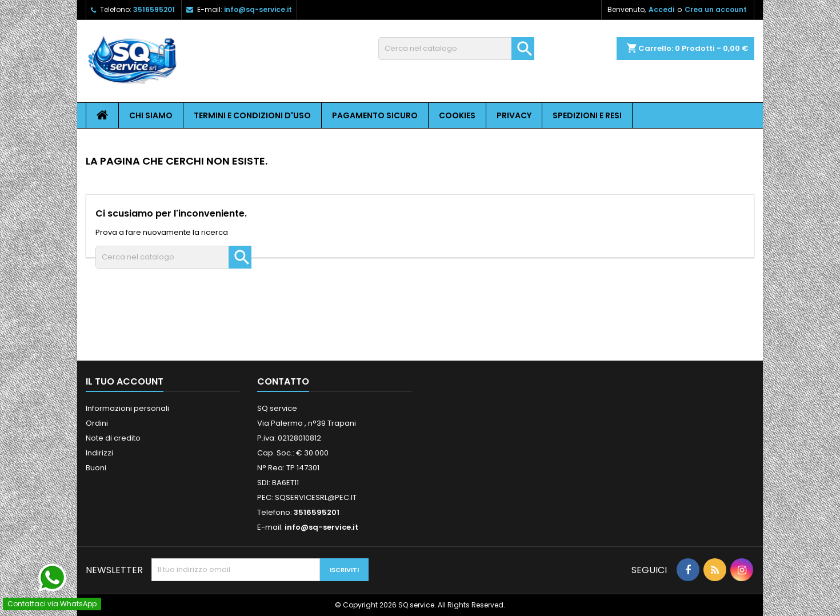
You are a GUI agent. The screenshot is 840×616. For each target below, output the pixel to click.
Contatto (283, 381)
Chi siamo (151, 115)
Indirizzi (99, 453)
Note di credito (113, 438)
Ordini (97, 423)
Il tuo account (125, 381)
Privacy (514, 115)
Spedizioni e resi (587, 115)
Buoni (96, 468)
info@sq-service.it (258, 9)
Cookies (457, 115)
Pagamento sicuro (375, 115)
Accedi (661, 9)
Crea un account (716, 9)
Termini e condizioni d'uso (252, 115)
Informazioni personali (127, 408)
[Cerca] (456, 49)
